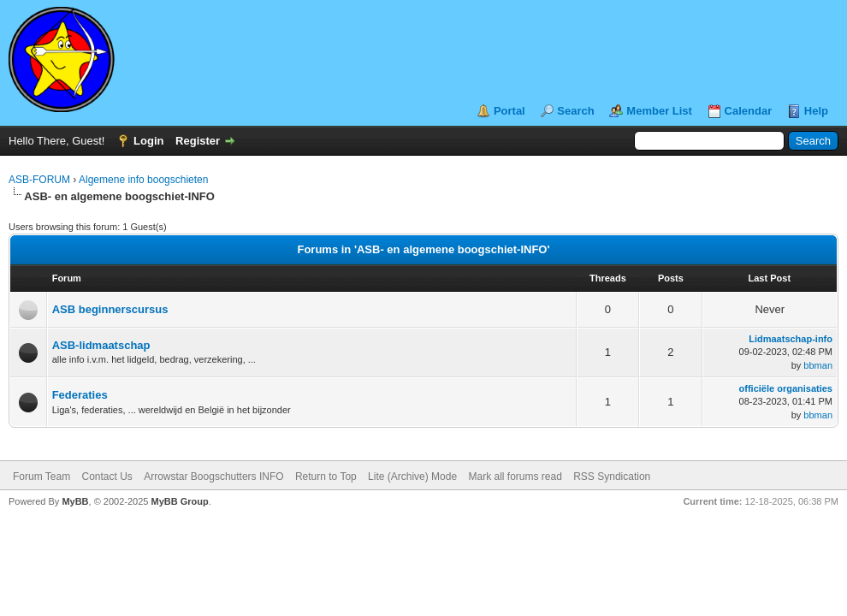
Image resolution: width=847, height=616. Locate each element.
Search (575, 111)
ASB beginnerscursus (110, 309)
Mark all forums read (515, 477)
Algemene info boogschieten (143, 180)
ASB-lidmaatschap (101, 345)
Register (198, 141)
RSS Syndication (612, 477)
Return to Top (326, 477)
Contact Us (107, 477)
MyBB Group (179, 501)
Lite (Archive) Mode (412, 477)
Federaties (80, 395)
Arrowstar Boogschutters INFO (213, 477)
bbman (818, 365)
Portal (509, 111)
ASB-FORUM (39, 180)
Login (148, 141)
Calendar (749, 111)
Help (816, 111)
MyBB (75, 501)
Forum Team (41, 477)
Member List (659, 111)
